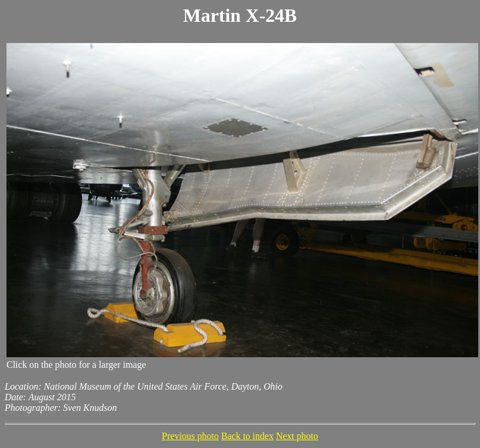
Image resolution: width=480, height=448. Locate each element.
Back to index (247, 436)
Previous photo (190, 436)
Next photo (297, 436)
